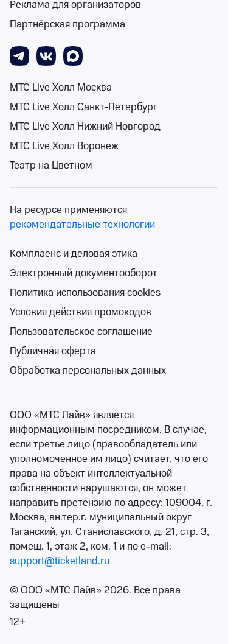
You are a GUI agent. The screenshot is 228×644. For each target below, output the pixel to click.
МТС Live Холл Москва (61, 88)
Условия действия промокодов (81, 312)
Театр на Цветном (51, 166)
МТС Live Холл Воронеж (64, 146)
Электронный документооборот (84, 273)
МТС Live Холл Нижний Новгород (85, 127)
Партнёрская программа (67, 24)
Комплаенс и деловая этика (74, 254)
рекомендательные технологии (82, 225)
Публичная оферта (53, 351)
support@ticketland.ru (60, 561)
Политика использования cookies (85, 293)
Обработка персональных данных (88, 371)
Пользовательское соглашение (81, 332)
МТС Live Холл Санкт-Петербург (84, 107)
